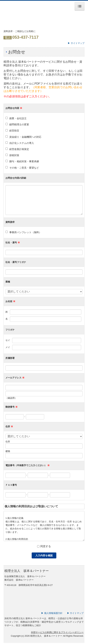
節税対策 (14, 155)
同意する (46, 546)
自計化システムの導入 (22, 143)
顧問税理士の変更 (19, 124)
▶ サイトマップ (76, 43)
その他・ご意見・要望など (24, 168)
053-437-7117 (25, 37)
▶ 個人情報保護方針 (52, 613)
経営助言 (14, 131)
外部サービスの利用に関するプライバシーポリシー (57, 632)
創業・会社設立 (18, 118)
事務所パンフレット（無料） (25, 232)
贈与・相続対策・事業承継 (24, 161)
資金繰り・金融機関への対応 (25, 137)
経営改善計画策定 (19, 149)
